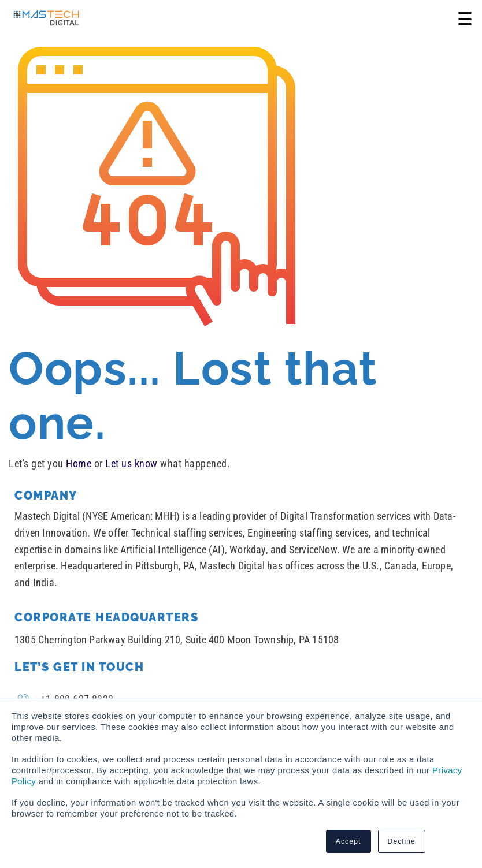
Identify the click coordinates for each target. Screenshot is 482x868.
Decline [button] (402, 841)
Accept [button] (348, 841)
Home (79, 463)
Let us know (131, 463)
